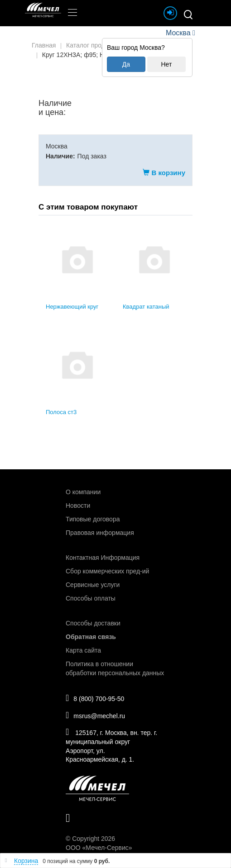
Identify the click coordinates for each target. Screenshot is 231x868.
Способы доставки (93, 623)
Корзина (26, 861)
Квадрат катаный (146, 307)
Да (126, 64)
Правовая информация (100, 533)
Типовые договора (93, 519)
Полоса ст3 (61, 412)
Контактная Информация (103, 558)
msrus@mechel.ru (95, 715)
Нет (166, 64)
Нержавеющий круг (72, 307)
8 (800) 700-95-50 (95, 698)
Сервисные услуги (93, 585)
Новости (78, 506)
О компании (83, 492)
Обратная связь (91, 637)
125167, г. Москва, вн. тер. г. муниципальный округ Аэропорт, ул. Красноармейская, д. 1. (111, 745)
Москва (178, 33)
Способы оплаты (91, 598)
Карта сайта (83, 650)
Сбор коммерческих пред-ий (107, 571)
